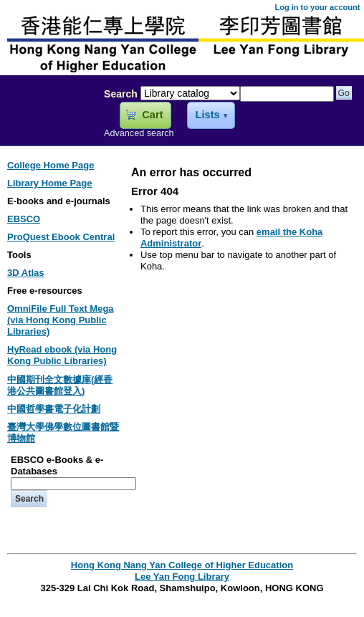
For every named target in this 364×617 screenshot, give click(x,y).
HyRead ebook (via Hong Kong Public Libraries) (62, 355)
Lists (207, 115)
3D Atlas (26, 273)
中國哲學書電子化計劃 (54, 409)
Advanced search (139, 133)
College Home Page (51, 165)
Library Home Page (50, 183)
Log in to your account (317, 7)
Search (121, 94)
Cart (152, 115)
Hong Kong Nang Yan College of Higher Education (182, 565)
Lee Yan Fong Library (48, 125)
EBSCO (24, 219)
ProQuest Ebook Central (61, 237)
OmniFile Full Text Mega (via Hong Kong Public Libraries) (61, 320)
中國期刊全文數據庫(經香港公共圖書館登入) (60, 385)
